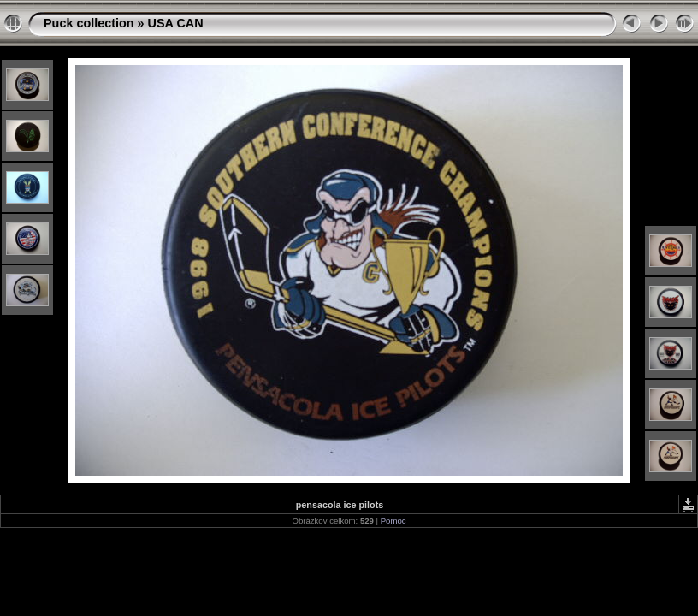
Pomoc (393, 521)
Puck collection (89, 23)
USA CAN (176, 23)
